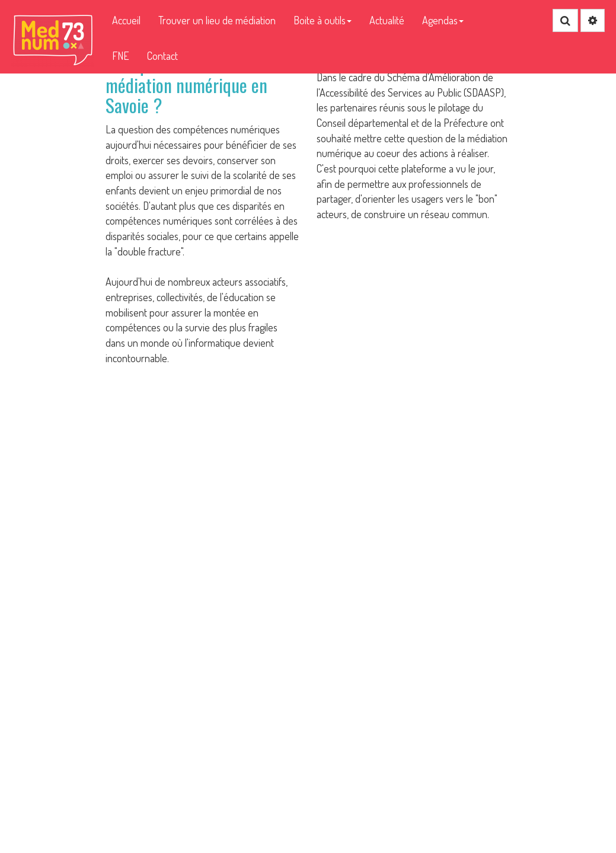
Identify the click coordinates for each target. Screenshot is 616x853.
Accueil (126, 20)
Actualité (387, 20)
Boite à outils (323, 20)
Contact (162, 56)
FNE (121, 56)
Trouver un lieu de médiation (217, 20)
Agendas (443, 20)
